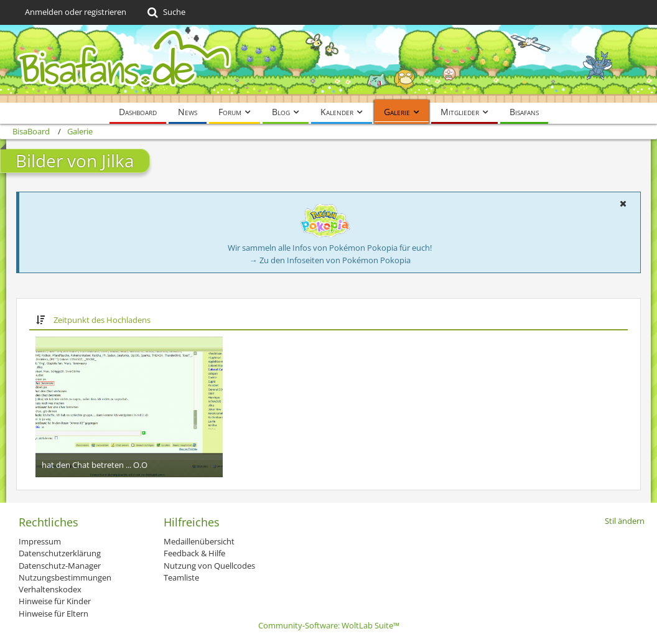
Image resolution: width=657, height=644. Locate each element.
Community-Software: (329, 625)
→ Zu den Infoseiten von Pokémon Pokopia (330, 260)
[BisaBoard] (328, 64)
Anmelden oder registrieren (76, 12)
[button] (623, 203)
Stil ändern (625, 521)
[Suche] (165, 12)
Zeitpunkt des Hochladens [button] (102, 320)
